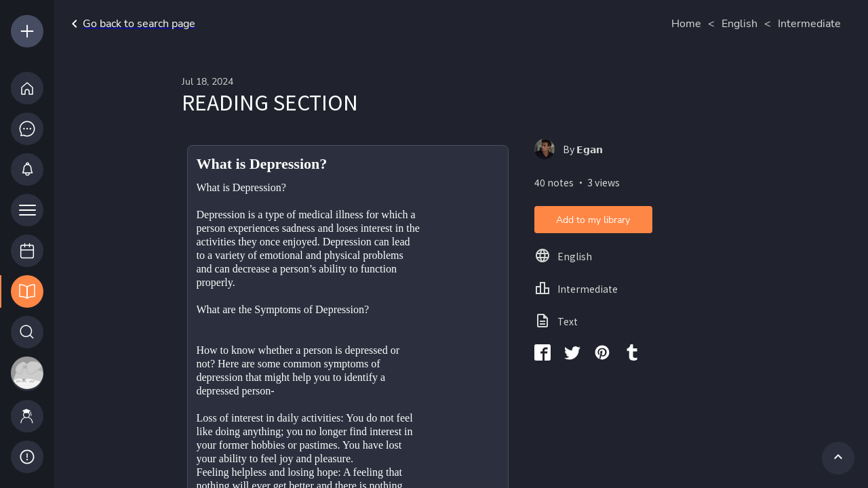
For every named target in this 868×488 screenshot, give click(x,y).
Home (686, 24)
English (739, 24)
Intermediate (809, 24)
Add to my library (593, 220)
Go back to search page (131, 24)
